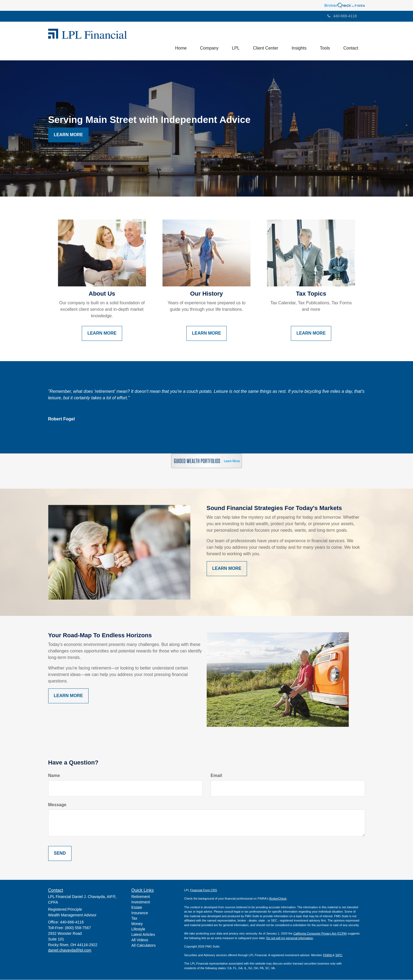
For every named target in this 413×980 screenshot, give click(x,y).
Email (217, 776)
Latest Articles (143, 935)
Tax (134, 919)
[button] (208, 41)
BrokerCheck (278, 899)
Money (137, 924)
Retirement (141, 897)
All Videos (140, 940)
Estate (137, 908)
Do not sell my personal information (290, 938)
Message (57, 805)
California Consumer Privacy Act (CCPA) (320, 934)
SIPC (339, 955)
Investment (141, 902)
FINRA (328, 955)
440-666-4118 (342, 16)
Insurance (140, 913)
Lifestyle (138, 929)
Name (54, 776)
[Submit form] (60, 853)
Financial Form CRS (204, 890)
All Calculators (143, 946)
